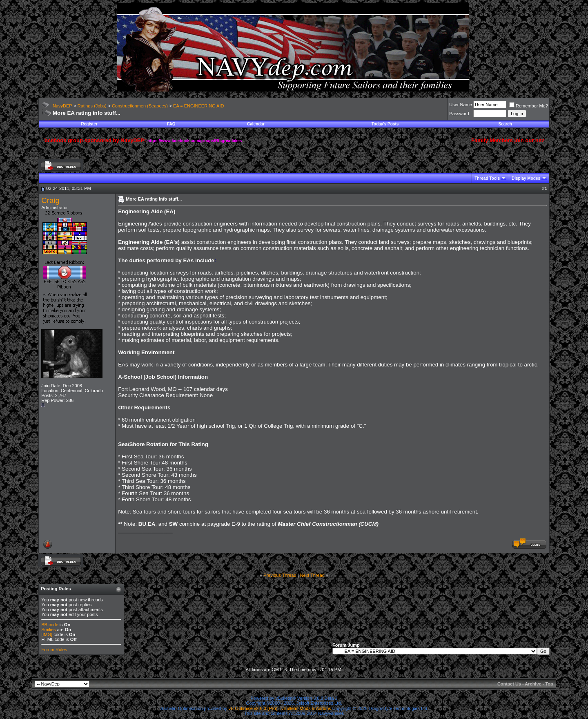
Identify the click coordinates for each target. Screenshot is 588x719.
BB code (50, 625)
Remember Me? (529, 106)
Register (89, 124)
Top (549, 684)
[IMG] (47, 634)
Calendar (256, 124)
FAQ (171, 124)
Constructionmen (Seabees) (140, 106)
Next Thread (312, 575)
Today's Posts (385, 124)
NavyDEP (62, 106)
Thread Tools (487, 178)
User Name (461, 105)
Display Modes (526, 178)
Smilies (48, 630)
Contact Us (509, 684)
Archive (533, 684)
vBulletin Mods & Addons (306, 708)
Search (505, 124)
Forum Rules (54, 650)
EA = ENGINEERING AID (198, 106)
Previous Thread (280, 575)
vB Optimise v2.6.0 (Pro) (253, 708)
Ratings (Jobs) (92, 106)
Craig (50, 200)
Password (459, 114)
